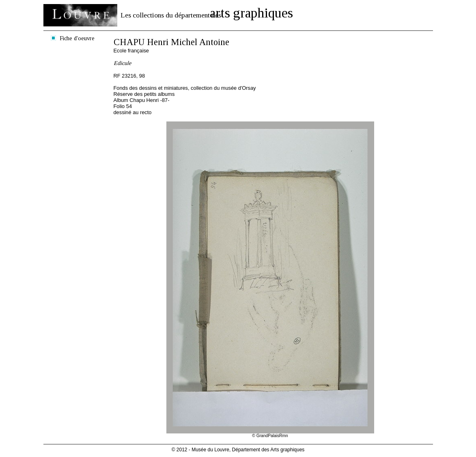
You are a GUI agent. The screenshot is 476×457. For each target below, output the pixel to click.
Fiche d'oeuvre (77, 38)
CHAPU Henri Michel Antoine (171, 42)
